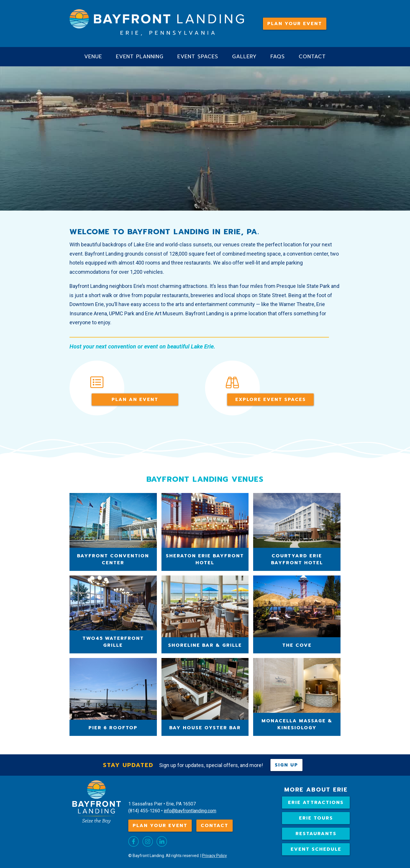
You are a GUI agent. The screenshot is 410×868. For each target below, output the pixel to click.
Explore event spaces (271, 400)
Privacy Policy (215, 856)
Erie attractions (316, 803)
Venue (93, 57)
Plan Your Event (295, 24)
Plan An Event (135, 400)
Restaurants (316, 834)
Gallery (244, 57)
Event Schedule (316, 849)
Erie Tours (316, 818)
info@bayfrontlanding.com (190, 811)
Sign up (286, 765)
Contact (312, 57)
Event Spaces (198, 57)
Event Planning (140, 57)
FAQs (278, 57)
